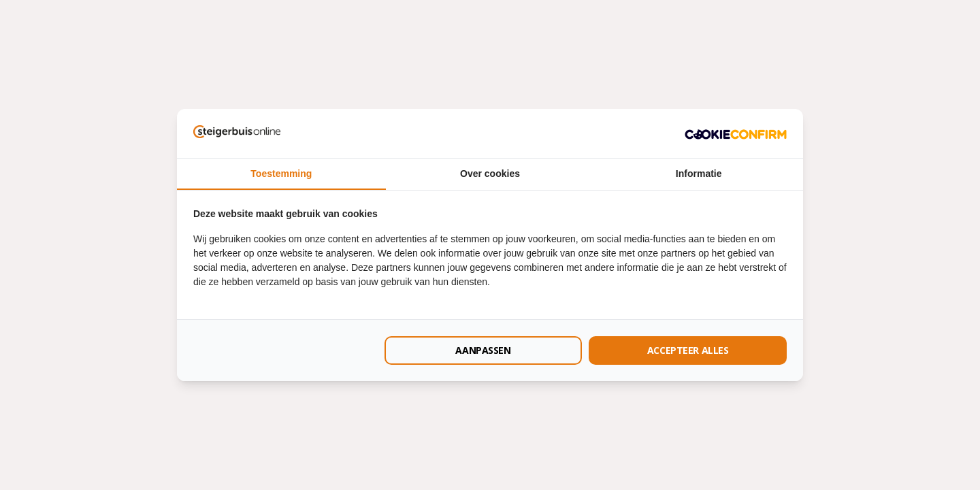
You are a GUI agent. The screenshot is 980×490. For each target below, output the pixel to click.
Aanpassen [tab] (483, 350)
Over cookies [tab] (490, 174)
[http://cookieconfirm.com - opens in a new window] (736, 133)
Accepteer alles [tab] (688, 350)
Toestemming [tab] (281, 174)
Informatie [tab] (699, 174)
